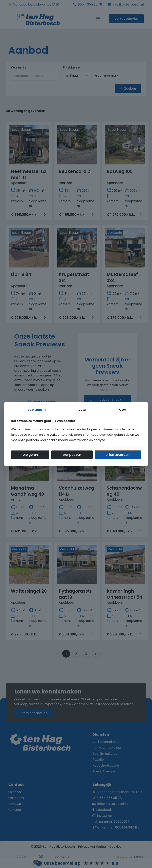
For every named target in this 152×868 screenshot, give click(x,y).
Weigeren (30, 455)
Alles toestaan (118, 455)
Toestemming (36, 410)
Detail (83, 410)
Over (123, 410)
